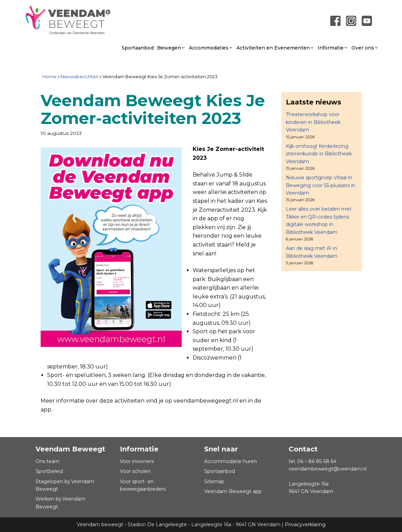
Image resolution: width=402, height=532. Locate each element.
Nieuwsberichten (79, 76)
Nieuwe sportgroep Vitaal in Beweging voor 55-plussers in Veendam (321, 185)
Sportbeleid (49, 471)
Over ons (365, 48)
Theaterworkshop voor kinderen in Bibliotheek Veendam (313, 122)
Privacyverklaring (305, 524)
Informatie (333, 48)
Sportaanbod (138, 48)
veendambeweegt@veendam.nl (328, 469)
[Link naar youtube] (367, 21)
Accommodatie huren (231, 461)
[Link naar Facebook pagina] (335, 21)
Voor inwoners (137, 461)
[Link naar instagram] (351, 21)
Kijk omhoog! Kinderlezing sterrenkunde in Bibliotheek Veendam (319, 154)
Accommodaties (211, 48)
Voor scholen (135, 471)
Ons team (47, 461)
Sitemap (214, 481)
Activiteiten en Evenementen (275, 48)
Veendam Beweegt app (233, 491)
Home (49, 76)
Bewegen (171, 48)
